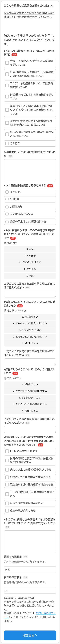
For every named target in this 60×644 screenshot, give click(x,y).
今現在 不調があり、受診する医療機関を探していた (29, 63)
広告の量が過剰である (20, 511)
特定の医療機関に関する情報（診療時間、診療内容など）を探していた (29, 123)
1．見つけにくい (30, 343)
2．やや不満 (30, 269)
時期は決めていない (19, 214)
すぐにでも (14, 192)
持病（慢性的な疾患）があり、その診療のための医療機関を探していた (30, 74)
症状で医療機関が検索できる (24, 503)
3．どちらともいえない (30, 262)
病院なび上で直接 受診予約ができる (28, 470)
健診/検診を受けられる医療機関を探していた (29, 97)
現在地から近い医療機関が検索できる (29, 485)
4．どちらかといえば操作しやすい (30, 391)
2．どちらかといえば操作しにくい (30, 404)
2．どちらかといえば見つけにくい (30, 337)
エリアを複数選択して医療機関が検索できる (30, 494)
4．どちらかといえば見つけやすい (30, 324)
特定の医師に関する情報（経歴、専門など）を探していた (29, 134)
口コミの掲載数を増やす (21, 451)
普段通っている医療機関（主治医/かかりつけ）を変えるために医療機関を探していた (29, 110)
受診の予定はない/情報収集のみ (26, 222)
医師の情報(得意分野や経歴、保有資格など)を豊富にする (29, 460)
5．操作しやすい (30, 384)
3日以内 (12, 199)
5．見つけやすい (30, 317)
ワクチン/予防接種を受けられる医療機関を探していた (29, 85)
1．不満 (30, 276)
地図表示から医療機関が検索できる (28, 477)
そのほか (13, 144)
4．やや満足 (30, 256)
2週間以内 (14, 207)
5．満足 (30, 249)
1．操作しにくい (30, 411)
